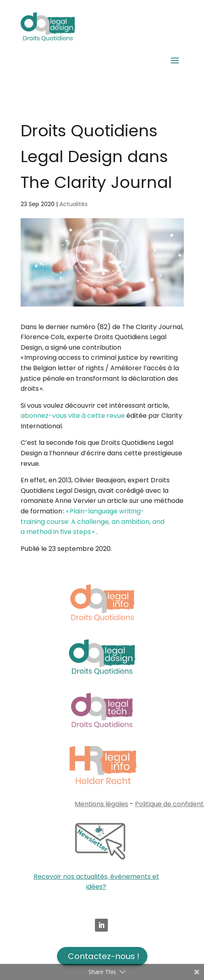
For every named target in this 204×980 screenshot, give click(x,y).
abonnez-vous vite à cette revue (73, 416)
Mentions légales (101, 804)
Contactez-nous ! (104, 956)
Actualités (74, 204)
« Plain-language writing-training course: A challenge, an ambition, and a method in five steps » (93, 521)
